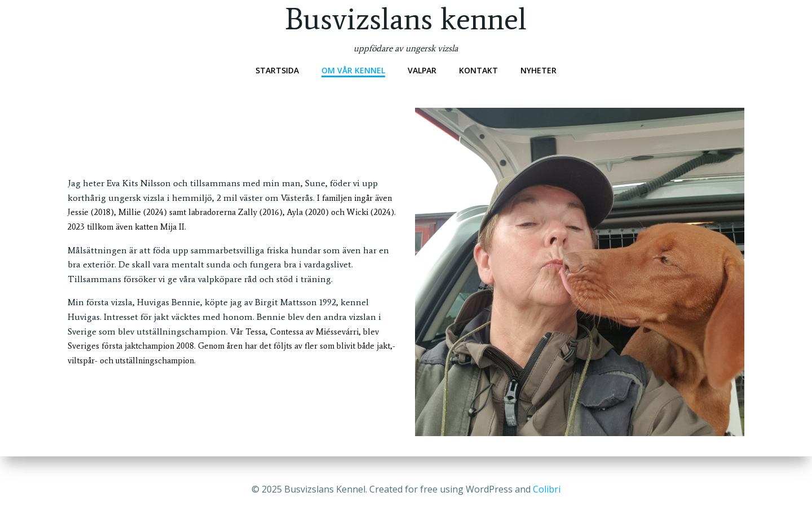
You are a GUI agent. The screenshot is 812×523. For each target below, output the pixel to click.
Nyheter (539, 70)
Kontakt (478, 70)
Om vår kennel (353, 70)
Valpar (422, 70)
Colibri (547, 489)
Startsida (277, 70)
